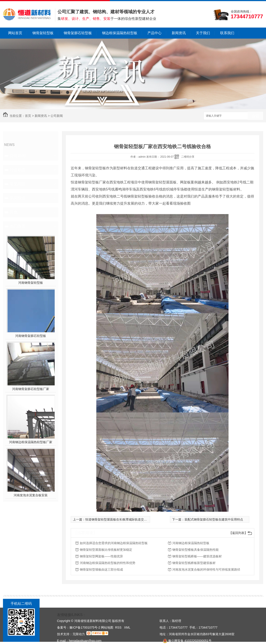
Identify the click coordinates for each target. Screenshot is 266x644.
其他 (14, 212)
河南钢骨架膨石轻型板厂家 (31, 389)
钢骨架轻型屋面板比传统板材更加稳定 (106, 550)
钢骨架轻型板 (43, 33)
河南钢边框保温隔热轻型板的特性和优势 (108, 563)
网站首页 (15, 33)
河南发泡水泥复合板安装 (31, 495)
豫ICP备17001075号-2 (85, 627)
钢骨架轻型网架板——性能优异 (101, 556)
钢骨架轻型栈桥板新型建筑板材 (194, 563)
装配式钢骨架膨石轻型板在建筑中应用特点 (214, 519)
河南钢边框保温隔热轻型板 (191, 543)
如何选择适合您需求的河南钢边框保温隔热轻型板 (114, 543)
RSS (119, 627)
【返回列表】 (238, 533)
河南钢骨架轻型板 (31, 283)
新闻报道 (18, 198)
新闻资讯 (179, 33)
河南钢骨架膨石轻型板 (31, 336)
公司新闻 (57, 116)
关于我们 (203, 33)
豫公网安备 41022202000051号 (186, 641)
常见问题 (18, 184)
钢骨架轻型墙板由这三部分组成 (101, 569)
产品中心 (154, 33)
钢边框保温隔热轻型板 (120, 33)
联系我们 (227, 33)
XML (127, 627)
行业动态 (18, 170)
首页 (28, 116)
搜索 (255, 116)
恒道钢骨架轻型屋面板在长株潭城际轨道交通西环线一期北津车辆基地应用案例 (139, 519)
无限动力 (79, 634)
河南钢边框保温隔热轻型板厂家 (31, 442)
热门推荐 (18, 226)
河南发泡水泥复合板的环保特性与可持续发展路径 (206, 569)
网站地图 (107, 627)
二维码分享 (188, 157)
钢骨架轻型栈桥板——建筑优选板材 (197, 556)
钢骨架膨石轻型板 (78, 33)
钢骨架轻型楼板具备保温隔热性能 (195, 550)
